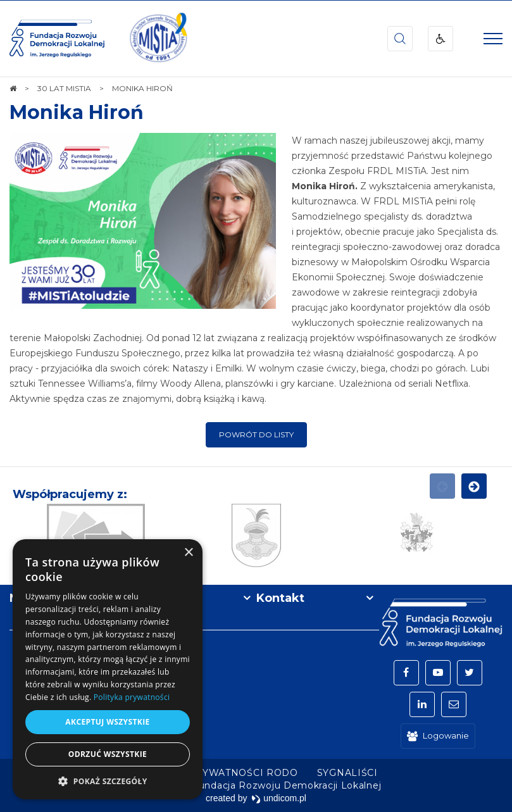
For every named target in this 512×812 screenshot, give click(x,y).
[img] (158, 39)
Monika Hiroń (77, 112)
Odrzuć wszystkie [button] (108, 754)
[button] (108, 781)
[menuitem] (216, 773)
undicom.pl (279, 798)
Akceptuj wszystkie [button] (107, 722)
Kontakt (280, 598)
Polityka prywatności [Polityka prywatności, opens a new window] (132, 697)
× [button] (188, 553)
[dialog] (108, 669)
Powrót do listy (256, 434)
